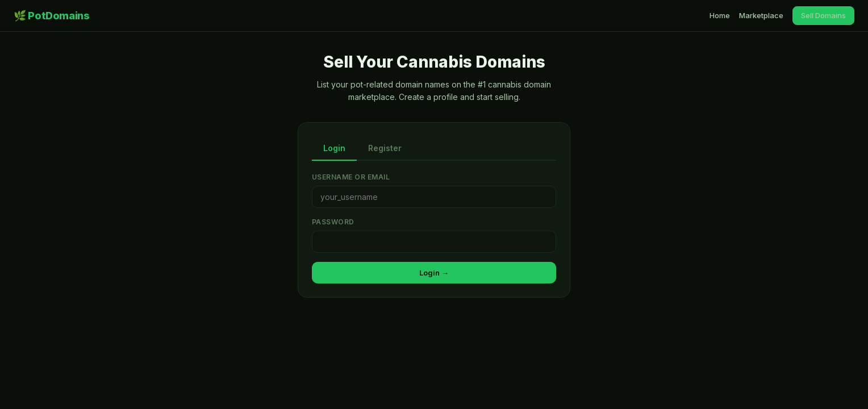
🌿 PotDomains (52, 16)
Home (720, 15)
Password (333, 222)
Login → (434, 273)
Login (334, 148)
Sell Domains (823, 15)
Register (385, 148)
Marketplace (761, 15)
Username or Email (351, 177)
